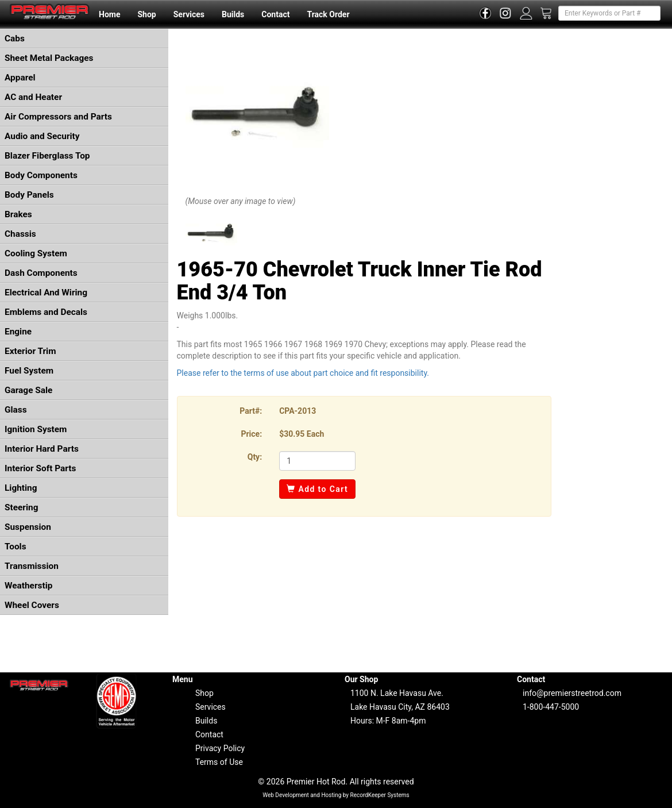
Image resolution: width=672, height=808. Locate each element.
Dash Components (41, 273)
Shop (146, 14)
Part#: (251, 411)
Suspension (28, 527)
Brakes (18, 214)
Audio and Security (42, 136)
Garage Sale (28, 390)
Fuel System (29, 371)
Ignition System (36, 429)
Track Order (328, 14)
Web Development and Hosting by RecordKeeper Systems (336, 795)
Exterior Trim (30, 351)
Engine (18, 332)
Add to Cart (317, 489)
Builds (233, 14)
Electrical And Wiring (46, 293)
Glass (16, 410)
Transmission (32, 566)
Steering (21, 507)
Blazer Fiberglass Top (47, 156)
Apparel (20, 78)
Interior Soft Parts (40, 468)
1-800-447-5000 (551, 707)
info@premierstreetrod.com (572, 693)
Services (189, 14)
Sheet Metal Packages (49, 58)
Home (109, 14)
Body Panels (29, 195)
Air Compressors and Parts (58, 117)
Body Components (41, 175)
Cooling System (36, 253)
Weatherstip (28, 586)
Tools (16, 547)
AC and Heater (33, 97)
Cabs (15, 39)
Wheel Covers (32, 605)
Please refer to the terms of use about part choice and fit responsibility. (303, 373)
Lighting (21, 488)
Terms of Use (219, 762)
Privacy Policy (220, 748)
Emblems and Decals (46, 312)
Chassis (20, 234)
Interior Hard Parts (42, 449)
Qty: (255, 457)
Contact (275, 14)
